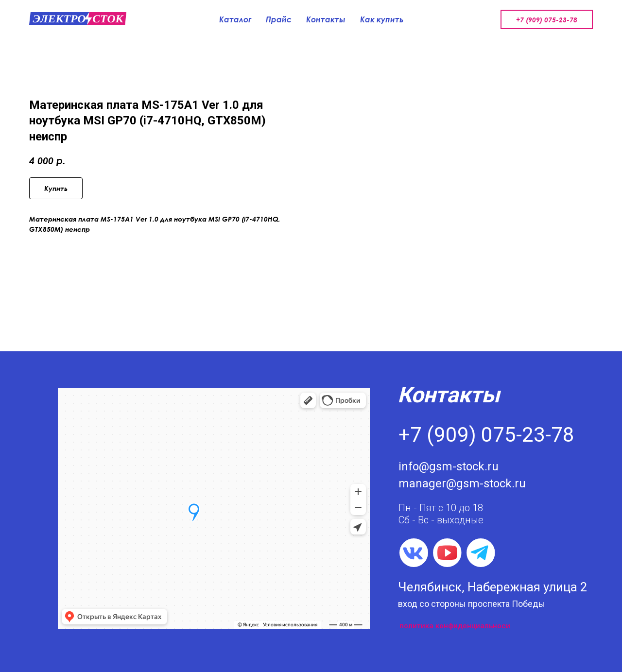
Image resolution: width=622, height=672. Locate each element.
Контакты (326, 19)
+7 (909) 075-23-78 (547, 20)
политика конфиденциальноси (455, 626)
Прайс (279, 19)
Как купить (382, 19)
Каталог (235, 19)
